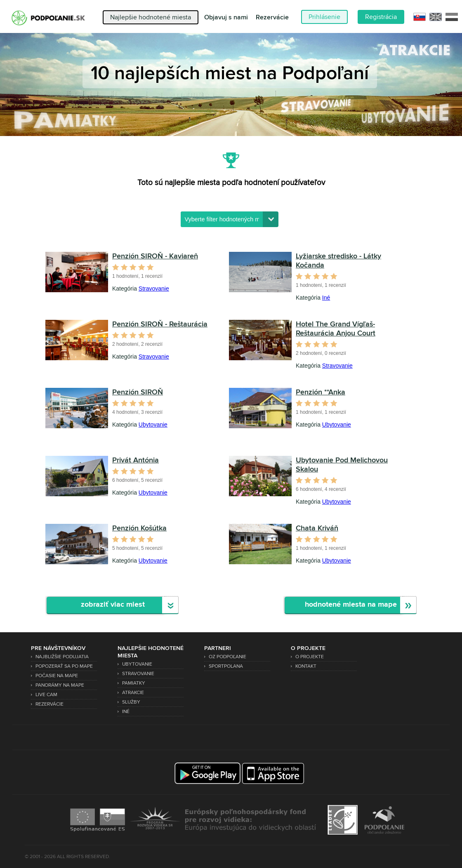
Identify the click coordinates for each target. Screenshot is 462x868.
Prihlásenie (324, 17)
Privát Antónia (136, 460)
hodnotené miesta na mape (351, 605)
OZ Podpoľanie (227, 657)
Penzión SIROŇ (138, 392)
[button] (271, 219)
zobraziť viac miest (113, 605)
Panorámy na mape (60, 685)
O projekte (310, 657)
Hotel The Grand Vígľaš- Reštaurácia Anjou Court (336, 329)
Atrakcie (133, 693)
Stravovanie (154, 289)
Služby (131, 702)
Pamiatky (134, 683)
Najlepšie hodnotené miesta (151, 17)
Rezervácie (272, 18)
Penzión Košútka (139, 528)
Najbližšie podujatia (62, 657)
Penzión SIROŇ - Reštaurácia (160, 324)
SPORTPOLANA (226, 666)
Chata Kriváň (317, 528)
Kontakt (306, 666)
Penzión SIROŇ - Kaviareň (155, 256)
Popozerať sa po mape (64, 666)
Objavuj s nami (226, 18)
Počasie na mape (57, 676)
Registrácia (381, 17)
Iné (326, 298)
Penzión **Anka (321, 392)
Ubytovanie (153, 425)
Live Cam (46, 695)
